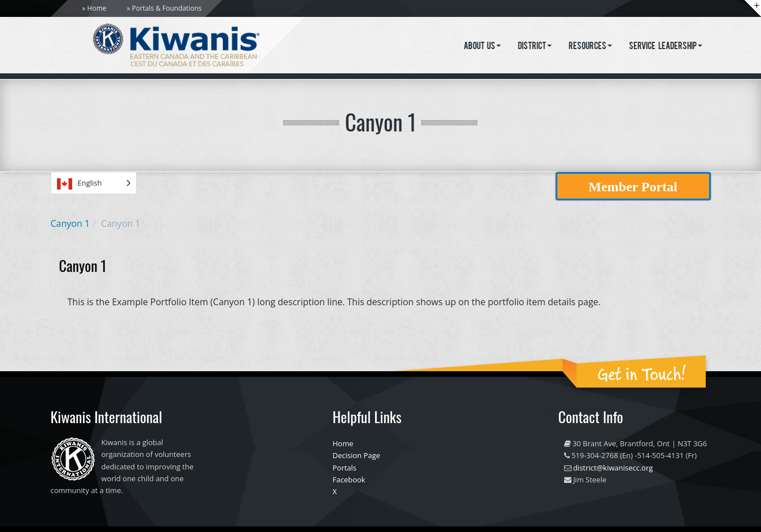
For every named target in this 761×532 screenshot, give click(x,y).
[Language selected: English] (94, 183)
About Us (483, 47)
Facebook (349, 480)
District (535, 47)
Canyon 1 (71, 223)
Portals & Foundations (167, 8)
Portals (345, 468)
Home (97, 8)
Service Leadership (666, 47)
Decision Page (357, 455)
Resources (590, 47)
